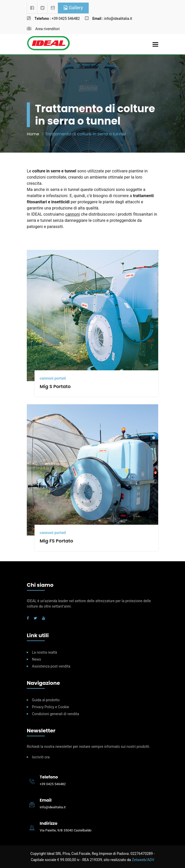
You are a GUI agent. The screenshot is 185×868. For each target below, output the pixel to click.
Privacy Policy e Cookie (51, 707)
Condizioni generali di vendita (56, 714)
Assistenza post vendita (51, 666)
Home (33, 134)
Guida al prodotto (46, 700)
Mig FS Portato (56, 541)
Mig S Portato (55, 386)
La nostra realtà (44, 652)
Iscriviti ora (41, 757)
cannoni (73, 214)
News (36, 659)
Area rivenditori (48, 29)
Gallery (73, 8)
